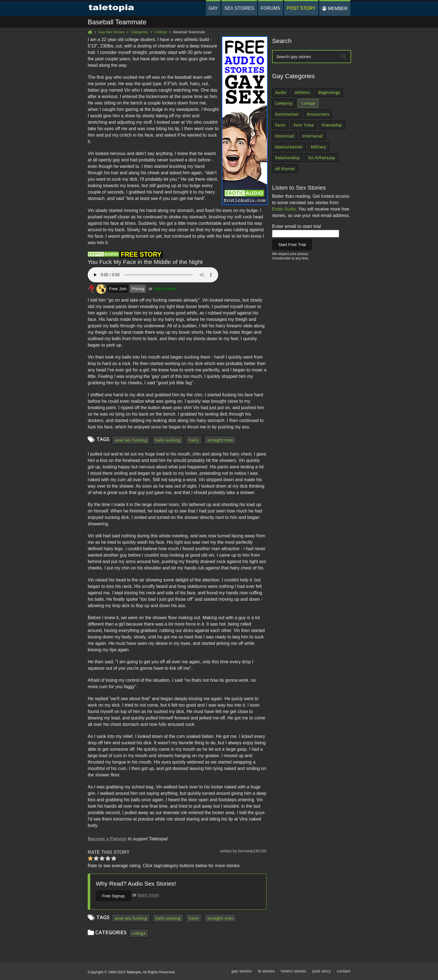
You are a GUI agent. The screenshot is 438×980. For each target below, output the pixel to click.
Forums (271, 8)
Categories (140, 32)
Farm (280, 125)
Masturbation (289, 147)
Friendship (332, 125)
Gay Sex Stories (111, 32)
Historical (285, 136)
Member (335, 9)
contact (344, 971)
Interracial (312, 136)
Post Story (301, 8)
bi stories (266, 971)
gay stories (241, 971)
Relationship (287, 158)
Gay (213, 8)
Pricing (138, 289)
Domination (287, 114)
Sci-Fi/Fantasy (322, 158)
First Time (303, 125)
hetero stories (293, 971)
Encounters (318, 114)
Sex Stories (239, 8)
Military (319, 147)
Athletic (302, 92)
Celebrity (284, 103)
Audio (281, 92)
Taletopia (134, 972)
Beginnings (329, 92)
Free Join (118, 289)
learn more (165, 289)
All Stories (285, 169)
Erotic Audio (284, 209)
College (161, 32)
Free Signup (113, 896)
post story (321, 971)
